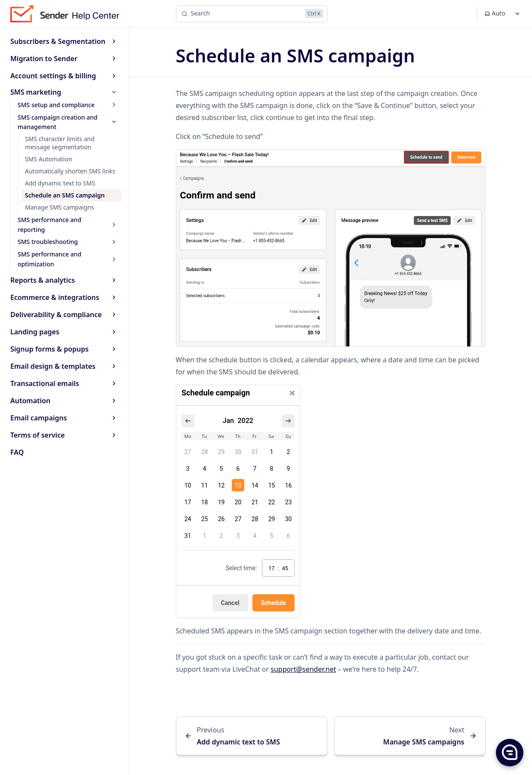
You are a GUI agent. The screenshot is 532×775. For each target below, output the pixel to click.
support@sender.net (303, 669)
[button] (509, 752)
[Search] (252, 14)
